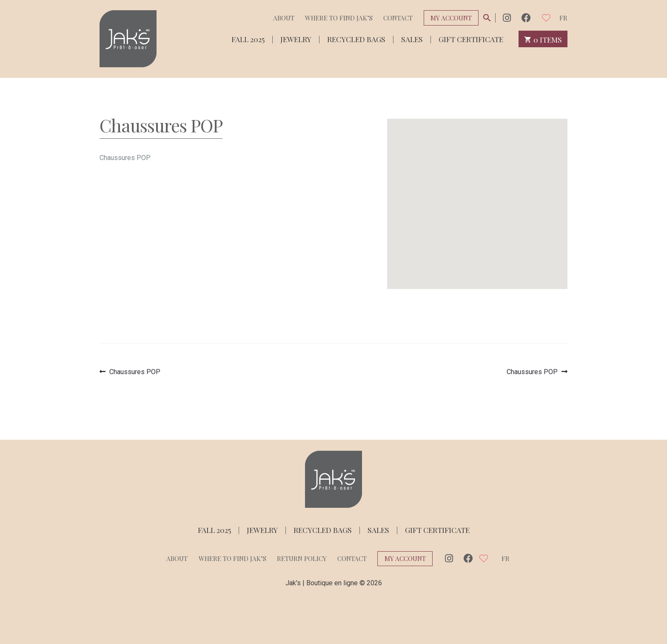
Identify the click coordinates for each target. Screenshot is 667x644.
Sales (412, 39)
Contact (398, 18)
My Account (451, 18)
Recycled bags (356, 39)
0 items (543, 39)
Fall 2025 (248, 39)
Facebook (526, 18)
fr (563, 18)
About (284, 18)
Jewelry (296, 39)
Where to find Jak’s (339, 18)
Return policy (302, 558)
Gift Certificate (471, 39)
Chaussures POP (135, 372)
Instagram (507, 18)
